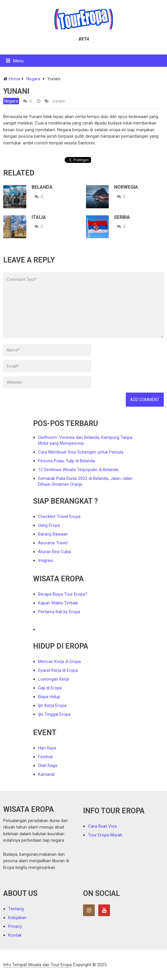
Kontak (15, 935)
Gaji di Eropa (50, 688)
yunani (58, 101)
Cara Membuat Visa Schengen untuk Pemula (81, 452)
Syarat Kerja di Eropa (58, 670)
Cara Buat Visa (102, 826)
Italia (39, 217)
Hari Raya (47, 748)
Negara (11, 101)
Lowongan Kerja (54, 679)
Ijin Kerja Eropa (52, 705)
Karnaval (46, 774)
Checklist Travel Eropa (59, 517)
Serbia (122, 217)
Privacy (15, 926)
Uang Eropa (49, 525)
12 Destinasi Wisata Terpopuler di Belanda (78, 470)
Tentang (16, 909)
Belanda (42, 187)
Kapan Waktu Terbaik (58, 603)
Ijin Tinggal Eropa (54, 714)
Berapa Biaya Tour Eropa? (63, 594)
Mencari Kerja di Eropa (59, 662)
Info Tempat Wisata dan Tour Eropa (37, 965)
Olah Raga (48, 766)
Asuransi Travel (53, 543)
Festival (45, 757)
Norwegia (126, 187)
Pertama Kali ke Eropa (59, 612)
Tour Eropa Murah (105, 835)
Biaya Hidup (49, 697)
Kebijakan (17, 918)
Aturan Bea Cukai (55, 552)
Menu (18, 61)
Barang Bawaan (53, 534)
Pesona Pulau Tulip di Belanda (67, 461)
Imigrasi (46, 560)
